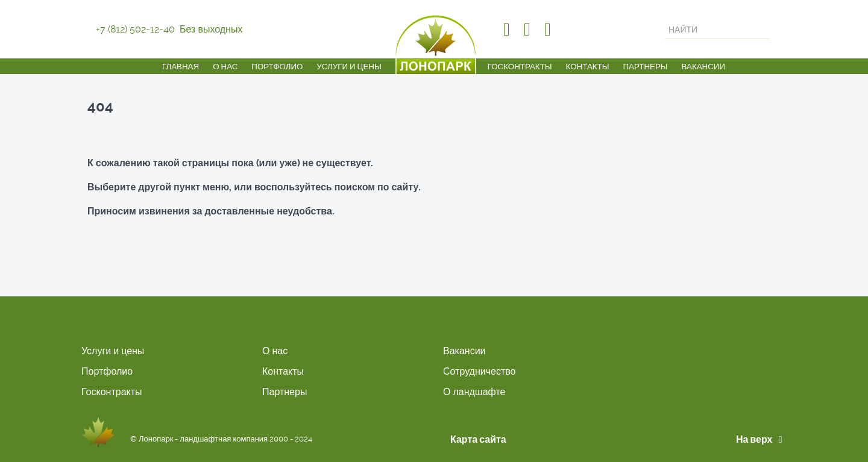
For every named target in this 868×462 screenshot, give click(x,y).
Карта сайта (478, 439)
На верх (761, 439)
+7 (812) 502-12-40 (135, 29)
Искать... (665, 20)
